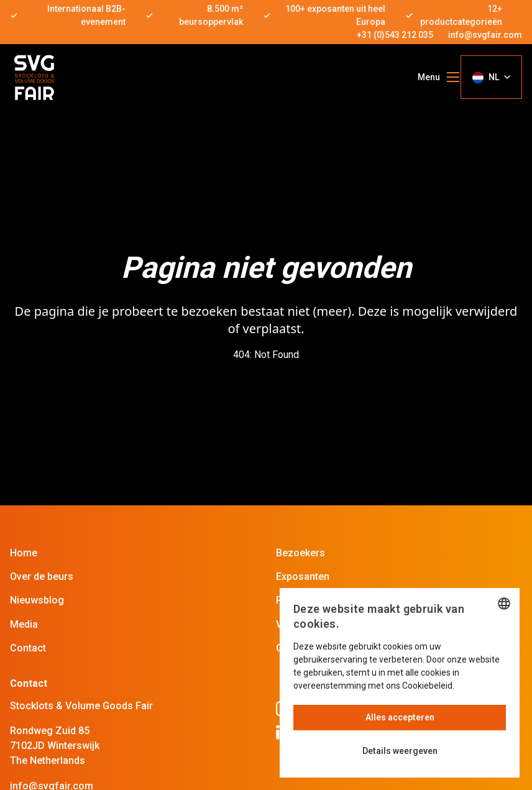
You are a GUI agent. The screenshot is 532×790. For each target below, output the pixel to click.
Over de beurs (42, 576)
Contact (28, 648)
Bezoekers (300, 553)
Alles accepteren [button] (400, 717)
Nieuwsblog (37, 600)
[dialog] (400, 683)
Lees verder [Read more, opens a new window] (479, 686)
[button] (400, 751)
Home (24, 553)
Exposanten (303, 576)
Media (24, 624)
